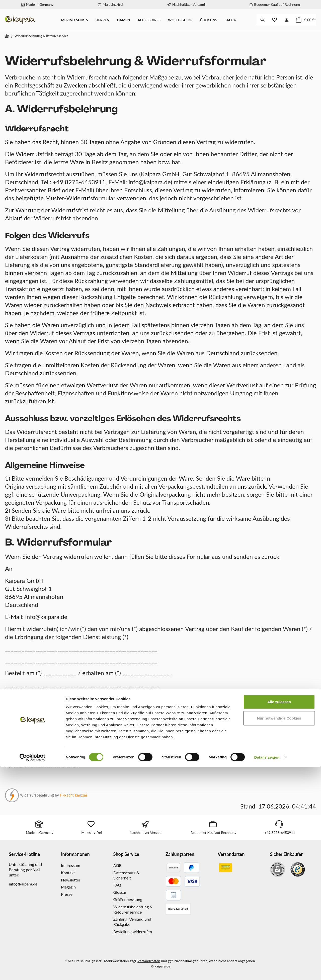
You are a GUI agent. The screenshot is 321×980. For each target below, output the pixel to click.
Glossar (120, 892)
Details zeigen (267, 970)
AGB (117, 865)
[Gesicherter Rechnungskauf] (173, 895)
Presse (67, 894)
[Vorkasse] (173, 868)
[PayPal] (191, 868)
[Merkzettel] (275, 20)
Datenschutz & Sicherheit (126, 875)
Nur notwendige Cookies (279, 931)
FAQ (117, 885)
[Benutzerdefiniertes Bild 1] (298, 869)
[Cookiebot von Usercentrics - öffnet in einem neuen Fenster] (32, 970)
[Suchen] (263, 20)
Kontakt (68, 873)
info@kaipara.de (23, 884)
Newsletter (71, 880)
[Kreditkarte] (183, 881)
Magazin (68, 887)
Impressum (70, 865)
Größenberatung (128, 899)
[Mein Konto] (287, 20)
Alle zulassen (279, 915)
